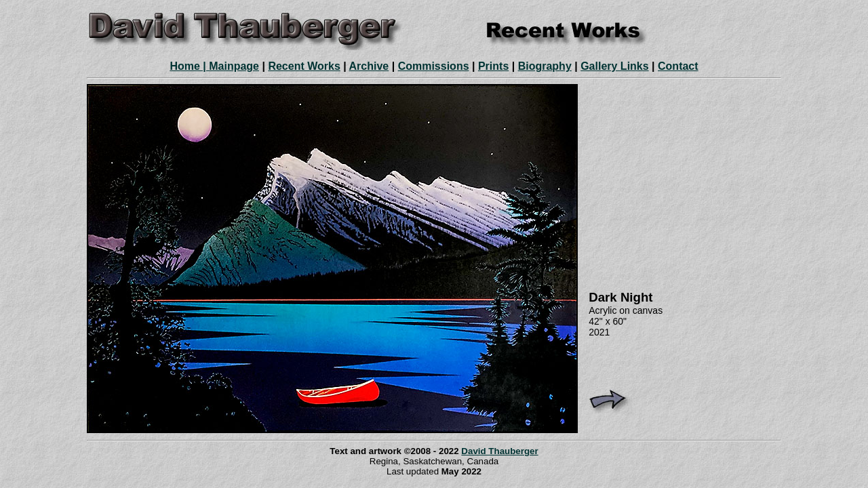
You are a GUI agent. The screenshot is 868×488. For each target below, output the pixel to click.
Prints (493, 66)
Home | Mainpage (214, 66)
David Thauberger (499, 451)
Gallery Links (615, 66)
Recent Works (304, 66)
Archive (369, 66)
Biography (545, 66)
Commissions (434, 66)
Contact (678, 66)
